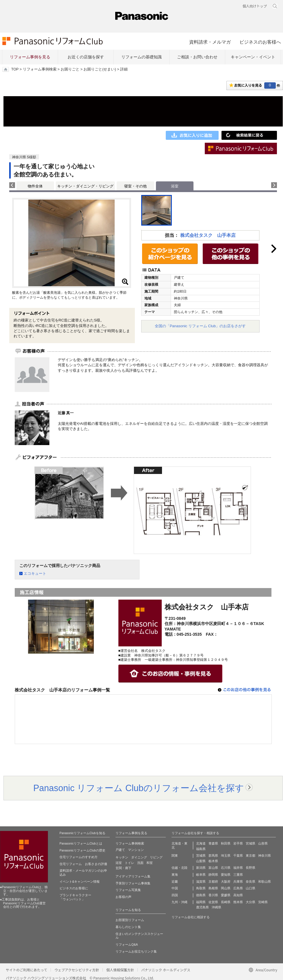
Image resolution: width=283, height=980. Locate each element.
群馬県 (213, 856)
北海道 (201, 843)
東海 (175, 875)
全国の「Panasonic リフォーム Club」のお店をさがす (200, 326)
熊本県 (238, 902)
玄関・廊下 (123, 868)
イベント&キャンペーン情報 (80, 882)
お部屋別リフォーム (130, 920)
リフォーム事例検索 (40, 69)
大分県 (251, 902)
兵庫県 (238, 882)
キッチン (122, 857)
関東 (175, 856)
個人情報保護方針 (120, 970)
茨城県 (201, 856)
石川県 (226, 868)
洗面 (140, 863)
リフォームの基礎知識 (141, 57)
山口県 (251, 888)
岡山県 (226, 888)
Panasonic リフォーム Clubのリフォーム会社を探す (139, 788)
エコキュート (35, 573)
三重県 (238, 875)
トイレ (130, 863)
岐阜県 (201, 875)
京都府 (213, 882)
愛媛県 (226, 895)
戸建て (120, 850)
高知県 (238, 895)
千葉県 (238, 856)
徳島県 (201, 895)
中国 (175, 888)
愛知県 (226, 875)
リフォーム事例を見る (30, 57)
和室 (150, 863)
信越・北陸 (179, 868)
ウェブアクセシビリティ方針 (77, 970)
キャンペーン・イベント (253, 57)
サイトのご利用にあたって (26, 970)
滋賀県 (201, 882)
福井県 (238, 868)
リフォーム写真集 (128, 890)
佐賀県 (213, 902)
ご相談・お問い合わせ (197, 57)
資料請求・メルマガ (210, 42)
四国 (175, 895)
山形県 (263, 843)
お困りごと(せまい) (100, 69)
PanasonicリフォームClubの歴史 (82, 850)
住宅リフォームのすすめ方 (79, 857)
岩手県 (238, 843)
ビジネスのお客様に (74, 888)
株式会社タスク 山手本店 (208, 235)
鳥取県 (201, 888)
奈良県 (251, 882)
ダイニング (139, 857)
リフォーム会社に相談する (191, 917)
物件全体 (35, 186)
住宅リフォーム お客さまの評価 (83, 864)
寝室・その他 (135, 186)
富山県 (213, 868)
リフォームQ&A (127, 944)
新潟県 (201, 868)
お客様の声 (123, 897)
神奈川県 (265, 856)
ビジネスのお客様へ (260, 42)
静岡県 (213, 875)
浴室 (119, 863)
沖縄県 (216, 907)
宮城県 (251, 843)
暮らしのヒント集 (128, 927)
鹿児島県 (202, 907)
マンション (136, 850)
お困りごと (70, 69)
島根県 (213, 888)
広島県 (238, 888)
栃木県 (213, 861)
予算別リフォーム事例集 (133, 883)
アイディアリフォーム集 (133, 876)
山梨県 (201, 861)
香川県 (213, 895)
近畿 (175, 882)
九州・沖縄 (179, 902)
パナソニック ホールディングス (166, 970)
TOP (15, 69)
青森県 (213, 843)
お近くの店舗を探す (86, 57)
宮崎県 (263, 902)
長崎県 (226, 902)
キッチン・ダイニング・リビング (85, 186)
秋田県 (226, 843)
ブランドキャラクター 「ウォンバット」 (75, 897)
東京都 (251, 856)
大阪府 (226, 882)
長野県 (251, 868)
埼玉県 (226, 856)
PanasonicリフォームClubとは (81, 843)
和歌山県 (265, 882)
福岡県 (201, 902)
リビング (156, 857)
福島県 (201, 849)
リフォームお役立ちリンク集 (136, 951)
